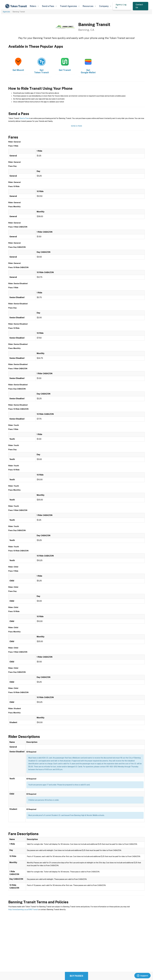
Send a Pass (24, 118)
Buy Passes (76, 976)
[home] (16, 6)
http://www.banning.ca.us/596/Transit (23, 910)
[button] (34, 6)
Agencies (6, 12)
